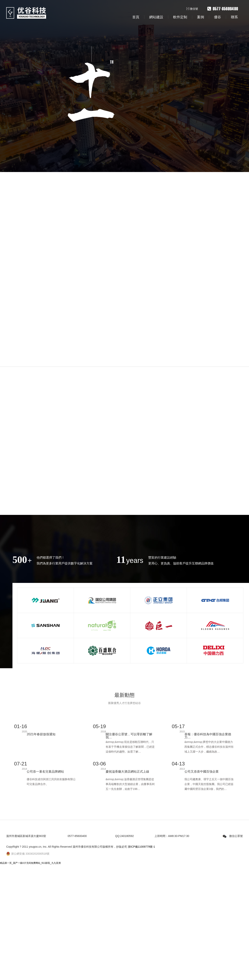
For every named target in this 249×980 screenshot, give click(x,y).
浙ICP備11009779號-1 (141, 943)
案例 (201, 17)
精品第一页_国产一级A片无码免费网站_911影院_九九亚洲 (30, 960)
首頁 (136, 17)
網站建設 (156, 17)
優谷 (217, 17)
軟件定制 (180, 17)
